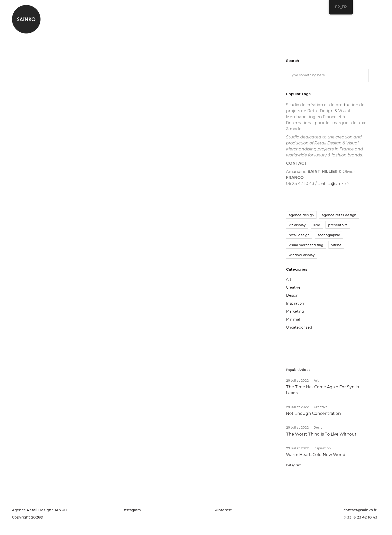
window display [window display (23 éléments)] (302, 256)
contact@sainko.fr (333, 185)
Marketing (295, 313)
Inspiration (295, 305)
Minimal (293, 321)
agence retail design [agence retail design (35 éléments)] (339, 216)
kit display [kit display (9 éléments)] (297, 226)
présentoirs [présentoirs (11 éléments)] (338, 226)
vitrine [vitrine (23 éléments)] (336, 246)
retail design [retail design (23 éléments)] (299, 236)
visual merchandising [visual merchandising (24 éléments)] (306, 246)
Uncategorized (299, 329)
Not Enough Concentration (313, 416)
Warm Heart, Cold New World (316, 458)
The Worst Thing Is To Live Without (321, 437)
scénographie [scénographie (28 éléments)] (329, 236)
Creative (293, 289)
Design (292, 297)
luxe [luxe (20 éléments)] (317, 226)
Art (289, 281)
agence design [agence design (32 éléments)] (301, 216)
